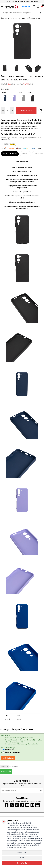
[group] (22, 41)
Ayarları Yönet (22, 852)
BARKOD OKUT (27, 7)
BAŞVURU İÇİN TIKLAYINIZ (17, 131)
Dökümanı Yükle (6, 771)
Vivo (11, 18)
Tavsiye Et (25, 154)
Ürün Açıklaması (10, 154)
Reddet (22, 858)
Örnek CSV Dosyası (8, 758)
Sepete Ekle (26, 110)
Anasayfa (4, 18)
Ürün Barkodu (9, 750)
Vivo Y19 (17, 18)
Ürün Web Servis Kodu (12, 752)
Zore (3, 76)
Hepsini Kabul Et (22, 863)
